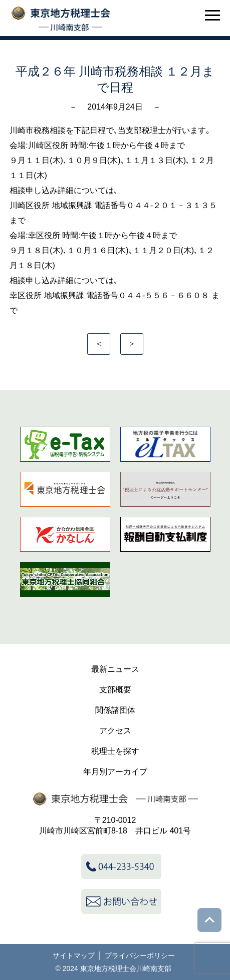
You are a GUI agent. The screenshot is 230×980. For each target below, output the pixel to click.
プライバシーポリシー (140, 955)
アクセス (115, 731)
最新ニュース (115, 669)
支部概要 (115, 690)
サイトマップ (74, 955)
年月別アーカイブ (115, 772)
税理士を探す (115, 751)
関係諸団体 (115, 710)
